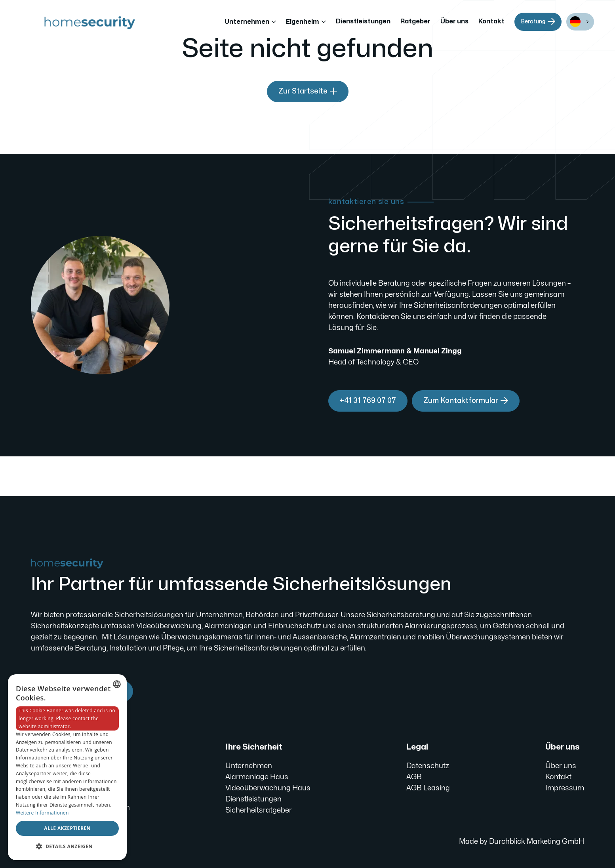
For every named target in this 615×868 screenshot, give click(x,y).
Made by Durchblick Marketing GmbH (522, 842)
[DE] (580, 22)
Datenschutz (428, 766)
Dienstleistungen (363, 21)
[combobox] (580, 22)
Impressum (565, 788)
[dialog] (67, 767)
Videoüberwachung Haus (268, 788)
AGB (414, 777)
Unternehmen (249, 766)
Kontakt (491, 21)
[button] (250, 22)
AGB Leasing (428, 788)
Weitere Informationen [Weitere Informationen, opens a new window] (42, 813)
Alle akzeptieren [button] (67, 828)
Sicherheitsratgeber (259, 810)
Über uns (454, 21)
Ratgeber (415, 21)
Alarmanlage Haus (257, 777)
